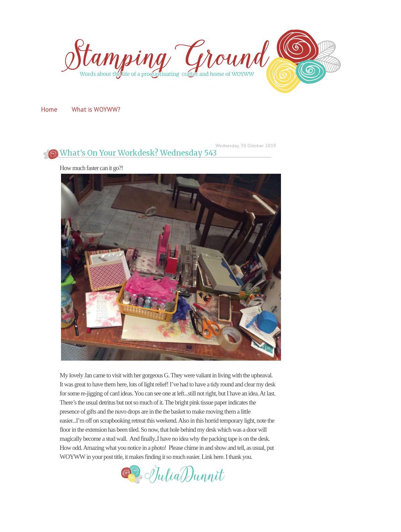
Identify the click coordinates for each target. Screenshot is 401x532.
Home (49, 109)
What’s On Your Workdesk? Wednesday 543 (138, 153)
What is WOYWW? (96, 109)
